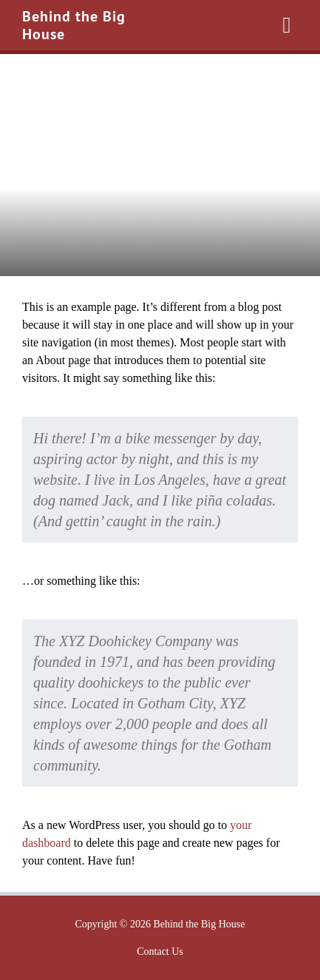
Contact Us (160, 952)
